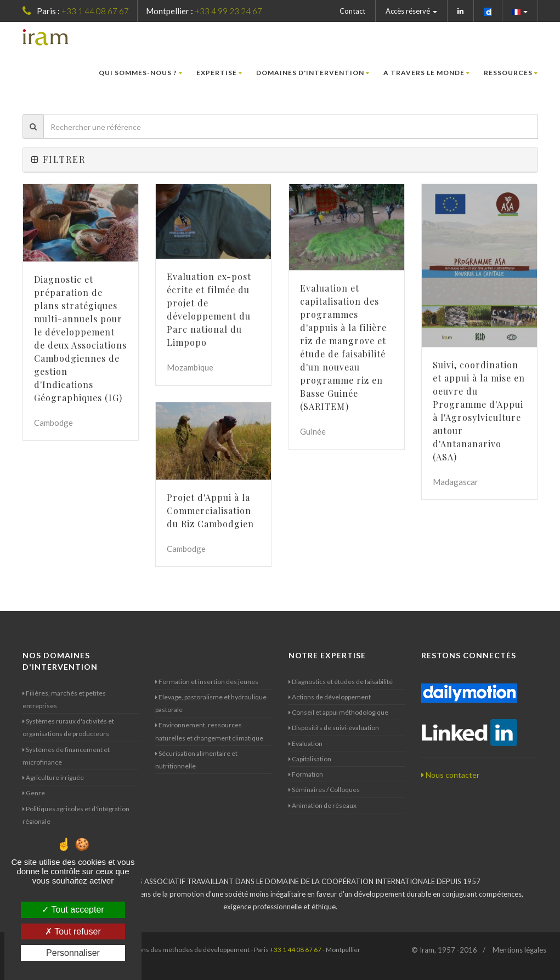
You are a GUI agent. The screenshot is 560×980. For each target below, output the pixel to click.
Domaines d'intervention (313, 73)
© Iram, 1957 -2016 (444, 950)
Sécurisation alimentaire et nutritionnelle (196, 760)
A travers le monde (427, 73)
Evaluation (306, 743)
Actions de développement (330, 697)
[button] (520, 11)
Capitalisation (310, 759)
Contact (352, 11)
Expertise (219, 73)
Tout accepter (73, 910)
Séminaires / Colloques (324, 790)
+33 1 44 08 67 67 (95, 11)
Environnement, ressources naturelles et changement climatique (209, 731)
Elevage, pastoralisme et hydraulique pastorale (211, 703)
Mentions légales (519, 950)
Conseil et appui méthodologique (338, 712)
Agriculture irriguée (53, 777)
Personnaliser (73, 953)
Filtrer (58, 159)
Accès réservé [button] (411, 11)
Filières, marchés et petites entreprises (64, 699)
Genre (34, 793)
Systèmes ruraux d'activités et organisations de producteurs (68, 727)
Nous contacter (450, 775)
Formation (306, 774)
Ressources (511, 73)
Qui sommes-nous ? (141, 73)
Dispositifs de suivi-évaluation (334, 728)
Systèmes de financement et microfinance (66, 756)
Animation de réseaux (323, 805)
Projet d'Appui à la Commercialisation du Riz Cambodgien (210, 511)
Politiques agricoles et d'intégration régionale (76, 815)
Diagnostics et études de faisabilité (341, 682)
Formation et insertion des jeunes (207, 682)
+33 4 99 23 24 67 (228, 11)
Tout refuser (73, 931)
